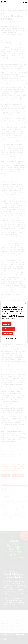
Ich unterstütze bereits (10, 338)
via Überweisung (8, 329)
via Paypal (6, 324)
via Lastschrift (8, 334)
